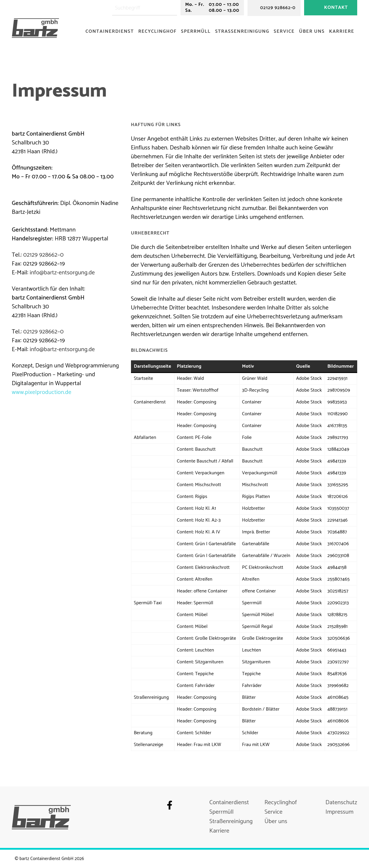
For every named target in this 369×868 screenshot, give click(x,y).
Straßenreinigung (242, 31)
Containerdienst (110, 31)
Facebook (170, 805)
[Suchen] (174, 8)
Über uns (312, 31)
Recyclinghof (158, 31)
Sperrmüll (196, 31)
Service (284, 31)
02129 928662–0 (44, 255)
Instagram (181, 805)
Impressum (340, 812)
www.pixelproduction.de (42, 392)
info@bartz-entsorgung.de (62, 273)
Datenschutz (341, 803)
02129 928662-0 (278, 8)
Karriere (342, 31)
